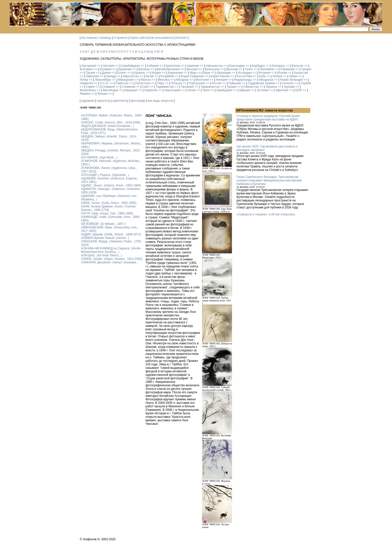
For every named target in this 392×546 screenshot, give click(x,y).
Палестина (143, 83)
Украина (271, 87)
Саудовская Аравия (261, 83)
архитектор (121, 101)
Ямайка (85, 94)
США (146, 87)
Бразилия (125, 69)
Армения (193, 66)
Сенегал (288, 83)
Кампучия (92, 76)
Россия (217, 83)
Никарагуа (266, 80)
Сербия (306, 83)
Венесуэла (212, 69)
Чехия (191, 90)
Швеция (245, 90)
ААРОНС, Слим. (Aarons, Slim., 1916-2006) (111, 122)
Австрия (109, 66)
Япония (102, 94)
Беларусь (278, 66)
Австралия (89, 66)
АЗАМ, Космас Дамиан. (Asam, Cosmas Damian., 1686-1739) (108, 208)
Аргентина (173, 66)
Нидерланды (243, 80)
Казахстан (301, 73)
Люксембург (103, 80)
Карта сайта (139, 38)
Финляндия (111, 90)
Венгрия (192, 69)
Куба (262, 76)
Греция (306, 69)
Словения (128, 87)
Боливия (105, 69)
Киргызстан (131, 76)
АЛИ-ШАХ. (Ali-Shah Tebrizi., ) (101, 255)
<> (99, 66)
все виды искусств (160, 101)
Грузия (90, 73)
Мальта (146, 80)
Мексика (163, 80)
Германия (288, 69)
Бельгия (298, 66)
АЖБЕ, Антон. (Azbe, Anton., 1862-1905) (109, 203)
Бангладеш (237, 66)
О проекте (121, 38)
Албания (153, 66)
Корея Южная (220, 76)
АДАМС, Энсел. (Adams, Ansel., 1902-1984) (111, 185)
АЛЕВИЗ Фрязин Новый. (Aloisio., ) (105, 238)
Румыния (235, 83)
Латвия (277, 76)
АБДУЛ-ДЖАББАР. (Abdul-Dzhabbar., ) (107, 126)
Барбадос (258, 66)
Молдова (182, 80)
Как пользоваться (161, 38)
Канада (111, 76)
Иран (207, 73)
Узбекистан (251, 87)
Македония (126, 80)
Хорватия (151, 90)
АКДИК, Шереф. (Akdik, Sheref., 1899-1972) (111, 234)
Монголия (202, 80)
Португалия (197, 83)
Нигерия (221, 80)
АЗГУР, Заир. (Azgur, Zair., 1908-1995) (107, 213)
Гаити (249, 69)
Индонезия (175, 73)
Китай (149, 76)
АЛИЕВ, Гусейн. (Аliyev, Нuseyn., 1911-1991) (112, 259)
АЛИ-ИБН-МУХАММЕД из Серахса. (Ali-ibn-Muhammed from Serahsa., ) (111, 250)
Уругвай (289, 87)
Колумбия (167, 76)
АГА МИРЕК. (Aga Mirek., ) (99, 157)
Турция (231, 87)
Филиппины (88, 90)
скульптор (104, 101)
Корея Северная (192, 76)
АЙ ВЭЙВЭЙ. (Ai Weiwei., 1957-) (103, 224)
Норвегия (86, 83)
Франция (131, 90)
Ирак (193, 73)
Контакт (181, 38)
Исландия (245, 73)
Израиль (139, 73)
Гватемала (267, 69)
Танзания (187, 87)
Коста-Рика (244, 76)
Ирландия (224, 73)
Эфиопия (282, 90)
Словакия (108, 87)
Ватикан (144, 69)
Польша (177, 83)
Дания (106, 73)
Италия (282, 73)
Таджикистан (165, 87)
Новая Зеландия (291, 80)
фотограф (138, 101)
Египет (122, 73)
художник (88, 101)
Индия (156, 73)
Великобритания (168, 69)
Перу (161, 83)
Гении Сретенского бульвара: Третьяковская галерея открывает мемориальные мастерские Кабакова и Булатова (269, 180)
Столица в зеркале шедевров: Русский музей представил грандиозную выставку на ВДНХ (268, 118)
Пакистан (122, 83)
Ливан (293, 76)
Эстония (263, 90)
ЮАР (298, 90)
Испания (264, 73)
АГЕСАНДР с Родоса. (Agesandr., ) (105, 175)
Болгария (86, 69)
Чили (206, 90)
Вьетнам (232, 69)
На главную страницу (96, 38)
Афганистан (214, 66)
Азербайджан (131, 66)
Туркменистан (210, 87)
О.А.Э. (104, 83)
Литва (84, 80)
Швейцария (224, 90)
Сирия (90, 87)
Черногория (172, 90)
